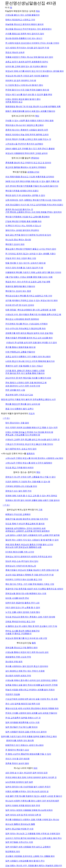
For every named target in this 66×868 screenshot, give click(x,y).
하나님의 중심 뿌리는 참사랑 (18, 240)
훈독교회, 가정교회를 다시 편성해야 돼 (23, 435)
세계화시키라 (33, 172)
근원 (40, 510)
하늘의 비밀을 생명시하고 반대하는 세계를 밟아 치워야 (30, 690)
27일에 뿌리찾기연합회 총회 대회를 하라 (23, 221)
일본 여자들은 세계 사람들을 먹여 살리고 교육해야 (28, 847)
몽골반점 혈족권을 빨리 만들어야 (20, 286)
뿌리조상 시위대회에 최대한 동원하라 (22, 319)
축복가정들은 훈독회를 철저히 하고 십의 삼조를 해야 (29, 338)
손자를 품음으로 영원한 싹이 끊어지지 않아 (25, 34)
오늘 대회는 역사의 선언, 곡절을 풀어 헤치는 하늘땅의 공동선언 (34, 866)
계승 (38, 11)
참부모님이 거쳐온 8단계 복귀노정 (21, 566)
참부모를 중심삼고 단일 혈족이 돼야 (21, 648)
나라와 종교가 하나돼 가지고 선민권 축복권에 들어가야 (30, 361)
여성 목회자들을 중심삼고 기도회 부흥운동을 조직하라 (30, 177)
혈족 (34, 643)
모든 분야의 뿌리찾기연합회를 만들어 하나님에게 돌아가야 (32, 186)
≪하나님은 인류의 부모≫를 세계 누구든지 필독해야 (29, 463)
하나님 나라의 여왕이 (24, 768)
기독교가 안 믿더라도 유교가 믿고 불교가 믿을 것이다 (29, 444)
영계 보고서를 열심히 (21, 158)
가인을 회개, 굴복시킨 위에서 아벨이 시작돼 (25, 371)
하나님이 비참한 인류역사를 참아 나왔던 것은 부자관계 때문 (32, 801)
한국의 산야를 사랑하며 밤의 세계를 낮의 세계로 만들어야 (31, 713)
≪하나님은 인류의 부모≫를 (14, 454)
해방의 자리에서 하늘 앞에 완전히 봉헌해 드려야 (27, 135)
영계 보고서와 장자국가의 (23, 116)
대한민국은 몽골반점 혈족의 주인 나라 (22, 603)
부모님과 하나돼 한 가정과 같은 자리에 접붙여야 (27, 76)
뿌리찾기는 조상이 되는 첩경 (18, 291)
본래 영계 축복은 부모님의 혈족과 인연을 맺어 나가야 (29, 545)
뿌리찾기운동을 (20, 172)
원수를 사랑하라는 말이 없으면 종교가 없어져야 (27, 666)
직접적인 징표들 (13, 694)
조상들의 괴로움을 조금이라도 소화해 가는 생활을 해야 (30, 856)
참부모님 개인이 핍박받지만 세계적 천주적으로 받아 (29, 557)
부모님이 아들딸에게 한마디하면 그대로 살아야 (26, 153)
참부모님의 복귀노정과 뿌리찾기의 (23, 510)
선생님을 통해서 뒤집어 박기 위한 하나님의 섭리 (27, 652)
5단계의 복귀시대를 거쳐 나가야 (20, 552)
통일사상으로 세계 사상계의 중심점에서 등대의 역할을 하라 (32, 708)
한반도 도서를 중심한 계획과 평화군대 (22, 631)
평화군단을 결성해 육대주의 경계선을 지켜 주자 (27, 519)
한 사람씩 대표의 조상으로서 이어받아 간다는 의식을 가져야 (32, 43)
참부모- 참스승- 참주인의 (25, 472)
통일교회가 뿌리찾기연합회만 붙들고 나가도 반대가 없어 (31, 249)
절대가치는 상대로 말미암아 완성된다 (22, 230)
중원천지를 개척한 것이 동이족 (20, 741)
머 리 (8, 8)
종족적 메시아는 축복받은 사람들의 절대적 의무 (27, 130)
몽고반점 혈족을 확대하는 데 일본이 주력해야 (26, 167)
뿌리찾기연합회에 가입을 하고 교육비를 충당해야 (27, 217)
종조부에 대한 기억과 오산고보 (19, 395)
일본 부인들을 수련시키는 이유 (19, 842)
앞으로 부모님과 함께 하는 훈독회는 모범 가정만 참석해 (30, 617)
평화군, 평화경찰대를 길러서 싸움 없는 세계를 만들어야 (30, 111)
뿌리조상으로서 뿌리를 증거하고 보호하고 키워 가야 (29, 296)
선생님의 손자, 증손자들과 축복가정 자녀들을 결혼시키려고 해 (33, 314)
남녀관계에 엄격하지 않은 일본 (19, 782)
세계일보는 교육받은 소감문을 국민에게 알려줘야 (27, 531)
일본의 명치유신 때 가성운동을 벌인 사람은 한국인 (28, 787)
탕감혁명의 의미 (13, 852)
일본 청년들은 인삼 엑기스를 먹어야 (21, 727)
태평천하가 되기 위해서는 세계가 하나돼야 (24, 745)
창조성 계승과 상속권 (15, 52)
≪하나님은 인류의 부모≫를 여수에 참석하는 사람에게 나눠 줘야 (34, 458)
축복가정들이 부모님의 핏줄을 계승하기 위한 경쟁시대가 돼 (32, 570)
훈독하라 (35, 158)
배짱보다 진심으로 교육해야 (18, 514)
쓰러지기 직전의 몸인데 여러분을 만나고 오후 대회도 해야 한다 (34, 838)
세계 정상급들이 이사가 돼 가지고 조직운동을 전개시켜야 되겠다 (34, 205)
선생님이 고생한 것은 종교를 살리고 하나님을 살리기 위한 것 (32, 439)
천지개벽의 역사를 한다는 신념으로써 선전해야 (26, 324)
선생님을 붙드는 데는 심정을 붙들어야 (22, 15)
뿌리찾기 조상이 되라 (15, 244)
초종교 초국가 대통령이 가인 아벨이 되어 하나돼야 (28, 357)
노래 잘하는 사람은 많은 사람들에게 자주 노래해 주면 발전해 (32, 535)
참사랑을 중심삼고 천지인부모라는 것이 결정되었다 (28, 29)
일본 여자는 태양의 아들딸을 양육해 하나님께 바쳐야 (29, 810)
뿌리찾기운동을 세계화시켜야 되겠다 (22, 191)
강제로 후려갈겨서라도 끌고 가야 (20, 622)
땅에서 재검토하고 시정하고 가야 (20, 20)
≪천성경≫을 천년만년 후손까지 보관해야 (24, 144)
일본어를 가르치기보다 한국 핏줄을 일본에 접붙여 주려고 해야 (29, 736)
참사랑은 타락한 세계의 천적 (18, 676)
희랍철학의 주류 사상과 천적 (18, 657)
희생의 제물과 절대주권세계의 (15, 413)
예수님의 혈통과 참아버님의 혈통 (20, 824)
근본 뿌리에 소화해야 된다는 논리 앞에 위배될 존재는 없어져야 (34, 212)
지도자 (32, 413)
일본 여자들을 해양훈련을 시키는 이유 (22, 722)
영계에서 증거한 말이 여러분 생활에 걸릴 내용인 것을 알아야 (32, 500)
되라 (35, 768)
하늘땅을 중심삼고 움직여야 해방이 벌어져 (24, 24)
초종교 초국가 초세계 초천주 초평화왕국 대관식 (27, 62)
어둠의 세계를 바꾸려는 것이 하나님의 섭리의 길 (27, 791)
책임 (37, 116)
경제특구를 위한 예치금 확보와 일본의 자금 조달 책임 (29, 333)
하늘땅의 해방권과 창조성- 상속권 (20, 11)
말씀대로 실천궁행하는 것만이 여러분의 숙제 (25, 528)
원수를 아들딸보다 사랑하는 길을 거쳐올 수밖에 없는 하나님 (32, 820)
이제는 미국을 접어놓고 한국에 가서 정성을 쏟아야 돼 (29, 432)
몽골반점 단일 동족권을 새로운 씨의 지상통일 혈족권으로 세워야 (34, 589)
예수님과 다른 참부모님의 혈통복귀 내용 (23, 547)
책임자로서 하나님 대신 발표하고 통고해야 (24, 125)
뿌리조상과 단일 (24, 643)
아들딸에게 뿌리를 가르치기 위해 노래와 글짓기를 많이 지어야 (33, 272)
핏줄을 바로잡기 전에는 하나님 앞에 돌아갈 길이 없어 (29, 57)
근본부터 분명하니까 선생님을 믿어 (21, 486)
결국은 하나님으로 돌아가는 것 (19, 209)
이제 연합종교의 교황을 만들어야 (20, 352)
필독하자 (31, 454)
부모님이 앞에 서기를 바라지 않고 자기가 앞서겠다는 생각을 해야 (35, 71)
